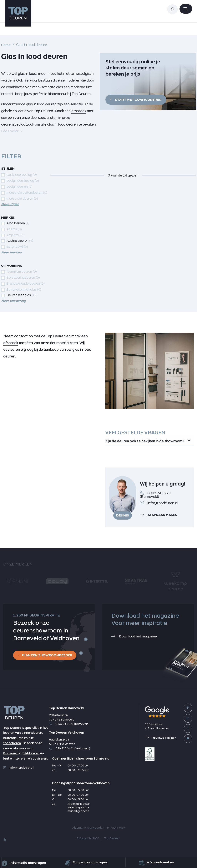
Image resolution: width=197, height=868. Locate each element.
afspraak (79, 111)
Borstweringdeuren (23, 278)
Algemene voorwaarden (88, 835)
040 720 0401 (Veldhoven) (70, 755)
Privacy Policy (116, 835)
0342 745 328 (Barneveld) (155, 501)
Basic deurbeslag (22, 175)
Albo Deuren (18, 223)
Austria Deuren (20, 240)
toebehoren (12, 750)
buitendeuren (13, 745)
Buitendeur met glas (24, 289)
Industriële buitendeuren (27, 192)
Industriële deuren (22, 198)
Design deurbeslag (23, 181)
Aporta (14, 229)
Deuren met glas (22, 295)
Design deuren (20, 187)
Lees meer (12, 131)
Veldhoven (31, 760)
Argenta (15, 235)
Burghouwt (17, 246)
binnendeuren (32, 740)
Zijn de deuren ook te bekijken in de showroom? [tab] (135, 444)
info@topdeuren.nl (159, 509)
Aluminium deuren (22, 272)
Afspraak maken (159, 521)
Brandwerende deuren (26, 284)
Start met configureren (138, 100)
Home (6, 45)
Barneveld (11, 760)
